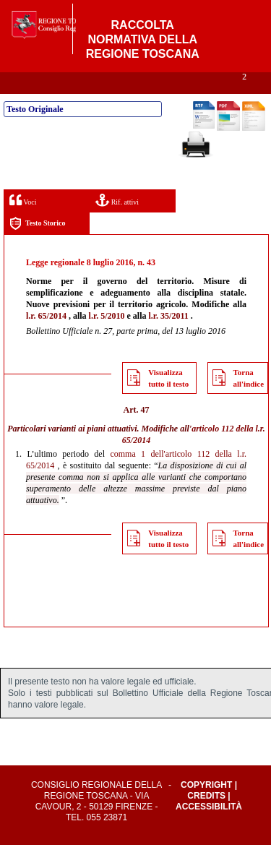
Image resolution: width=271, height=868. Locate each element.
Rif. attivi (117, 223)
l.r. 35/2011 (168, 339)
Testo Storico (37, 247)
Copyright (206, 808)
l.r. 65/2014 (46, 339)
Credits (206, 819)
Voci (23, 223)
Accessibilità (209, 830)
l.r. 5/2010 (107, 339)
